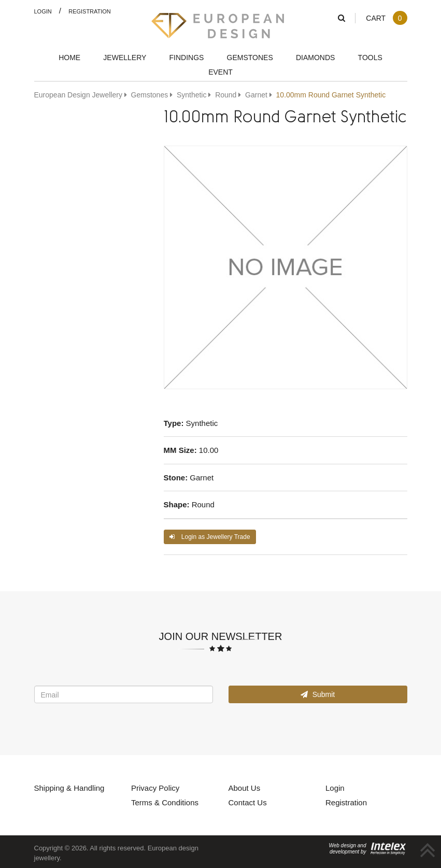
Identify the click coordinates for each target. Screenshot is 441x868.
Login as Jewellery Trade (210, 537)
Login (43, 11)
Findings (187, 57)
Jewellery (125, 57)
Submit (318, 694)
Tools (370, 57)
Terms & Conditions (165, 802)
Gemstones (250, 57)
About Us (245, 788)
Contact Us (248, 802)
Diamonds (315, 57)
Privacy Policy (155, 788)
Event (220, 72)
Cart (386, 18)
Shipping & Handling (69, 788)
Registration (90, 11)
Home (69, 57)
